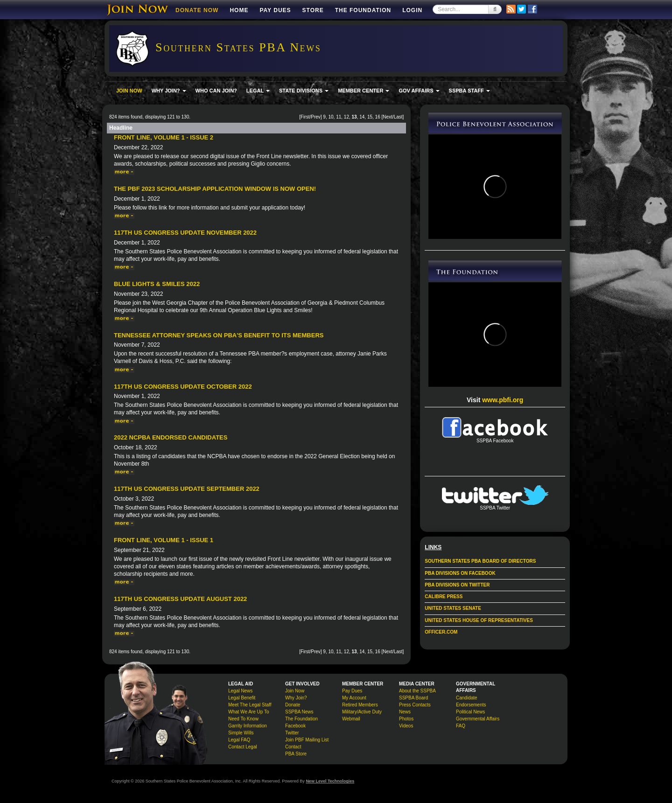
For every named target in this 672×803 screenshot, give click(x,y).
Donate (293, 705)
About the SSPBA (417, 691)
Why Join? (296, 698)
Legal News (240, 691)
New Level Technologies (330, 781)
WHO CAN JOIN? (216, 91)
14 (362, 117)
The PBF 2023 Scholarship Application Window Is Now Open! (215, 189)
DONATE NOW (197, 10)
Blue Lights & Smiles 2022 (157, 284)
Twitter (292, 733)
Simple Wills (241, 733)
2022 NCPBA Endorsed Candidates (171, 437)
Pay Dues (275, 10)
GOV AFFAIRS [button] (419, 91)
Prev (316, 117)
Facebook (295, 726)
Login (412, 10)
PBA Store (296, 754)
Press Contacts (415, 705)
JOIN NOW (129, 91)
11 (339, 117)
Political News (470, 712)
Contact (293, 747)
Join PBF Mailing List (307, 740)
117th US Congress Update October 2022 (183, 387)
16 (378, 117)
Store (313, 10)
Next (388, 117)
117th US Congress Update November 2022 (185, 233)
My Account (354, 698)
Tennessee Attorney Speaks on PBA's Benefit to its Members (219, 335)
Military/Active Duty (362, 712)
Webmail (351, 719)
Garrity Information (248, 726)
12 (346, 117)
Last (398, 117)
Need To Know (243, 719)
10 (331, 117)
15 (370, 117)
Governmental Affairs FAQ (478, 722)
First (305, 117)
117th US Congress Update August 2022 (180, 599)
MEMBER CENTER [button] (364, 91)
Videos (406, 726)
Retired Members (360, 705)
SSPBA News (299, 712)
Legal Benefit (242, 698)
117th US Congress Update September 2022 (187, 489)
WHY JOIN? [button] (169, 91)
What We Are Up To (248, 712)
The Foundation (363, 10)
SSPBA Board (413, 698)
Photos (406, 719)
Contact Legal (243, 747)
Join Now (295, 691)
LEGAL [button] (258, 91)
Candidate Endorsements (471, 701)
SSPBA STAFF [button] (469, 91)
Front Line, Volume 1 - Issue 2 (164, 137)
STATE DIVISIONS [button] (304, 91)
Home (239, 10)
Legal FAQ (239, 740)
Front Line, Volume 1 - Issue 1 (164, 540)
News (405, 712)
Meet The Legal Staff (250, 705)
